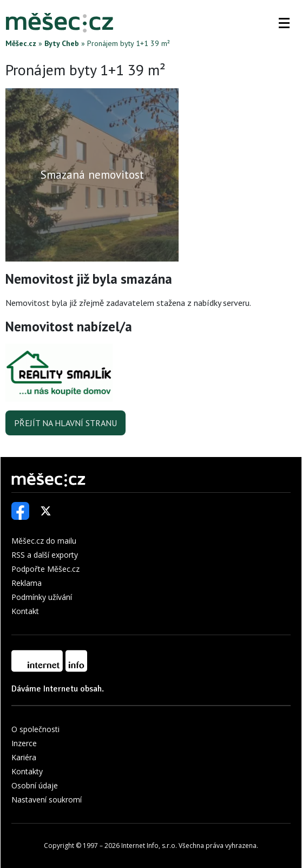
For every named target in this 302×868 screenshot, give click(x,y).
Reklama (27, 583)
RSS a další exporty (45, 555)
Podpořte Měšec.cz (45, 569)
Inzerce (24, 743)
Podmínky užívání (42, 597)
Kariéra (24, 757)
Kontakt (25, 611)
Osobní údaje (35, 785)
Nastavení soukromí (47, 800)
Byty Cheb (62, 43)
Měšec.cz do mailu (44, 541)
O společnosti (35, 729)
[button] (284, 23)
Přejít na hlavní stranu (65, 423)
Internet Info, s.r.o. (149, 846)
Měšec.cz (21, 43)
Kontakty (27, 771)
